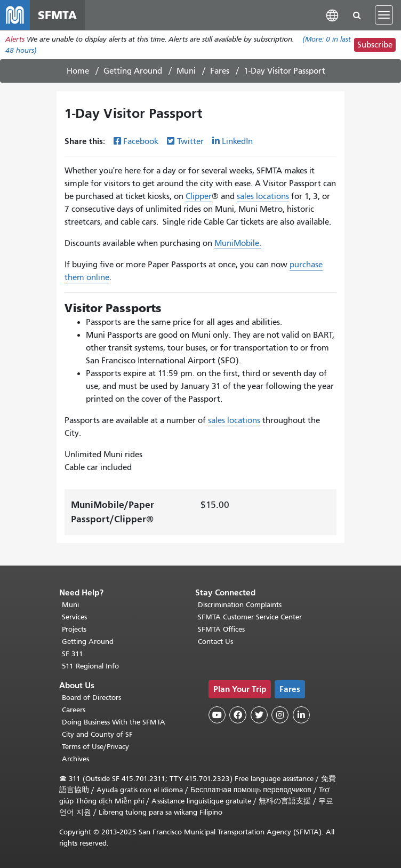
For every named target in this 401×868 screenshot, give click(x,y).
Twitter (190, 141)
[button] (332, 15)
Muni (186, 71)
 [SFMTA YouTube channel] (217, 715)
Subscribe (375, 45)
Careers (74, 710)
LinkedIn (237, 141)
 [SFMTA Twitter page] (259, 715)
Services (74, 617)
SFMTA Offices (221, 629)
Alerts (15, 39)
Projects (74, 629)
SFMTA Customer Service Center (250, 617)
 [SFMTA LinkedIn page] (301, 715)
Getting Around (133, 71)
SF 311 (73, 654)
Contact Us (215, 642)
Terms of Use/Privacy (95, 747)
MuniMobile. (238, 243)
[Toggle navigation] (384, 15)
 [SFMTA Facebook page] (238, 715)
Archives (75, 759)
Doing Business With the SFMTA (114, 722)
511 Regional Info (90, 666)
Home (78, 71)
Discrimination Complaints (240, 605)
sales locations (263, 196)
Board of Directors (91, 698)
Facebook (141, 141)
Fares (220, 71)
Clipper (199, 196)
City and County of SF (97, 734)
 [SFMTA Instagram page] (280, 715)
